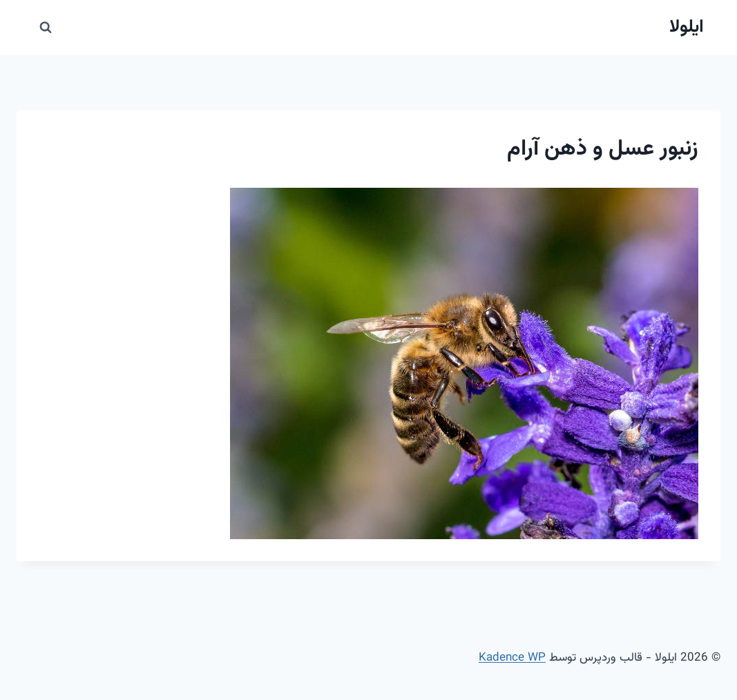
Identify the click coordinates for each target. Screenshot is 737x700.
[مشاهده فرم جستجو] (46, 28)
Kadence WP (512, 658)
